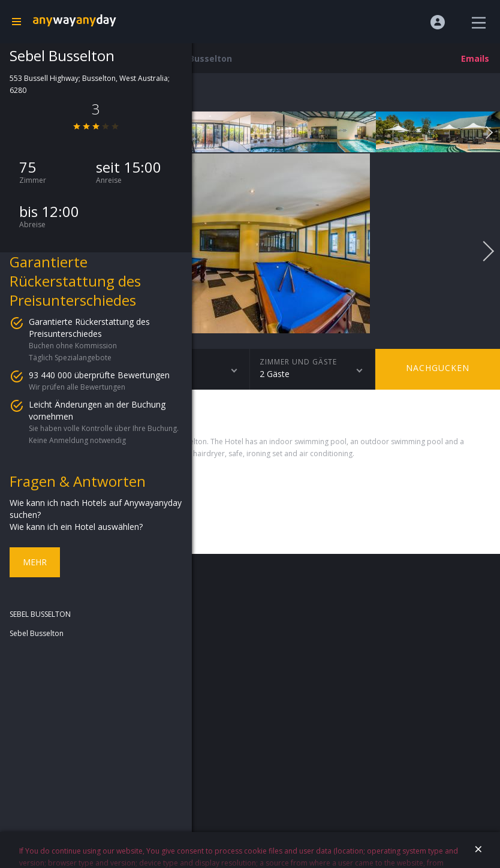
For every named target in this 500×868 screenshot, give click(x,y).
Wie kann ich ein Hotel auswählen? (76, 527)
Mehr (35, 562)
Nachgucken (438, 368)
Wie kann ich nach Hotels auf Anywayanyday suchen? (96, 509)
